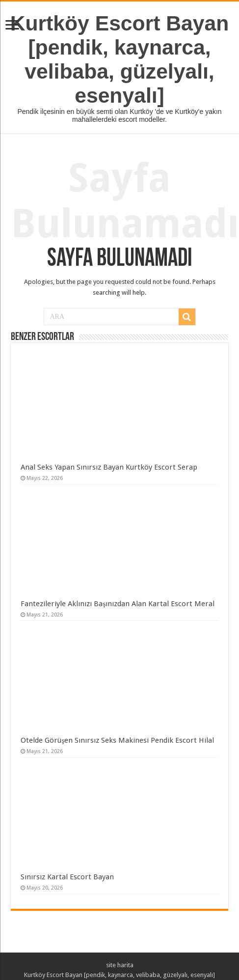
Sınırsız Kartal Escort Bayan (67, 877)
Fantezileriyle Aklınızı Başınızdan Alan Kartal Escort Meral (118, 604)
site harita (120, 965)
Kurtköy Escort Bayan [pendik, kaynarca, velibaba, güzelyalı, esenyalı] (120, 59)
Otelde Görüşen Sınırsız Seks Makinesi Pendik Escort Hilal (117, 740)
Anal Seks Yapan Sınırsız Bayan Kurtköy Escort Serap (109, 467)
